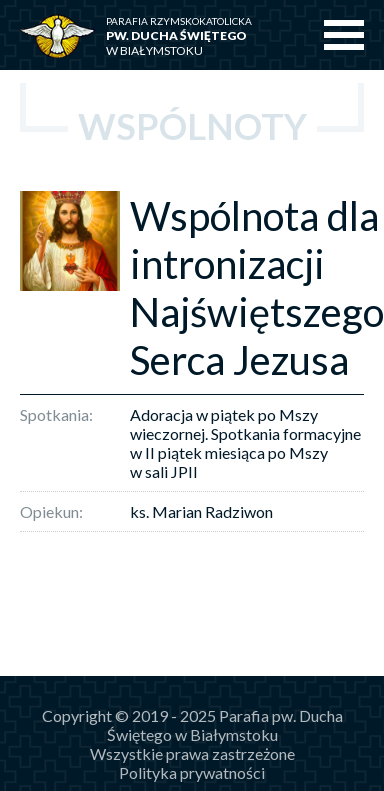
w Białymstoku (193, 36)
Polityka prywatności (192, 772)
